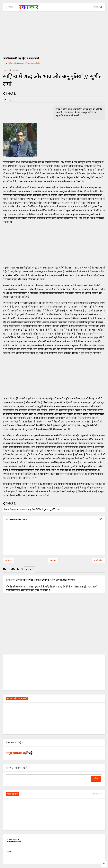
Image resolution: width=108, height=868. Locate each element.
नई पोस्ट (8, 560)
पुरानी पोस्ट (99, 560)
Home (5, 70)
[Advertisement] (54, 33)
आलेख (15, 70)
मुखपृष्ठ (9, 851)
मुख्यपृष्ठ (53, 560)
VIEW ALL (98, 794)
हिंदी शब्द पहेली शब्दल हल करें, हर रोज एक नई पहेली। (25, 63)
